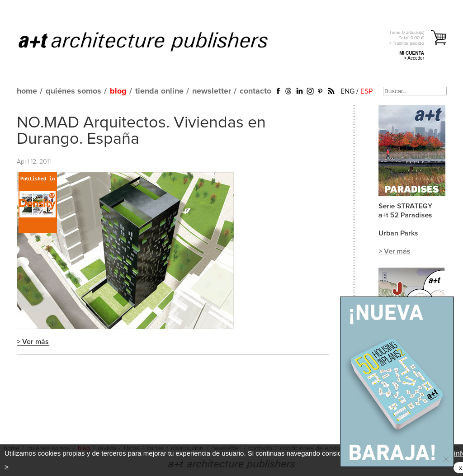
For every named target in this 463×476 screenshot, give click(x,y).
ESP (366, 91)
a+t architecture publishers (154, 41)
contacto (255, 91)
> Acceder (414, 58)
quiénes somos (73, 91)
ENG (347, 91)
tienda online (159, 91)
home (27, 91)
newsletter (212, 91)
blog (118, 91)
